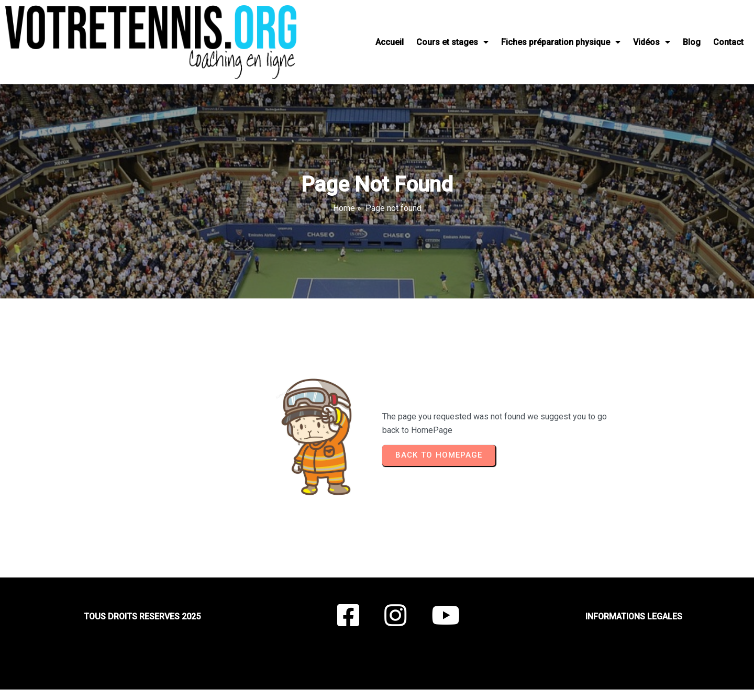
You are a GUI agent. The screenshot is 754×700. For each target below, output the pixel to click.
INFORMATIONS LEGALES (634, 616)
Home (344, 208)
